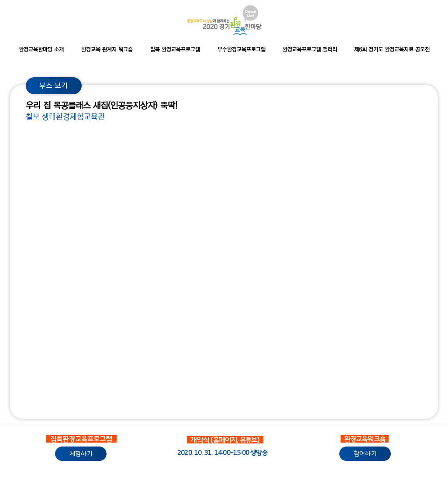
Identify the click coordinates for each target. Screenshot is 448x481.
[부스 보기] (54, 86)
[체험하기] (81, 454)
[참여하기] (365, 454)
